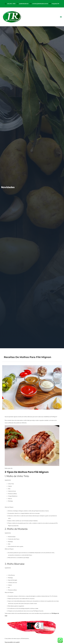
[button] (61, 17)
